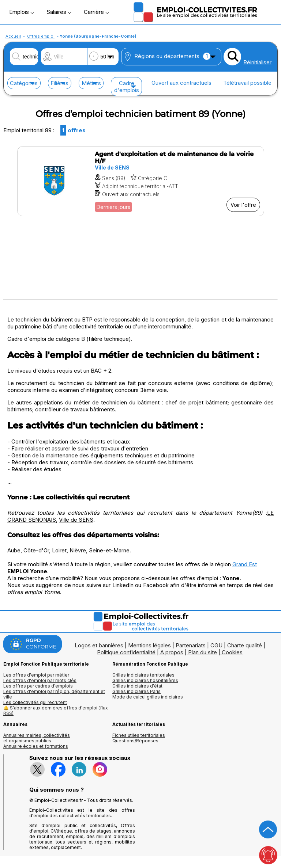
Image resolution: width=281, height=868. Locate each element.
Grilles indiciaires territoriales (143, 675)
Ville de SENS (76, 520)
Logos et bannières (99, 645)
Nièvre (78, 550)
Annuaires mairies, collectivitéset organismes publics (37, 738)
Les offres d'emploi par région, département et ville (54, 694)
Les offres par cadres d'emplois (38, 686)
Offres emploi (41, 36)
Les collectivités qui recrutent (35, 702)
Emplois (22, 12)
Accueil (13, 36)
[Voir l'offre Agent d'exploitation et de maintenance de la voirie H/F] (141, 181)
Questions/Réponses (135, 741)
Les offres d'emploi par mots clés (40, 680)
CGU (216, 645)
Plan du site (203, 652)
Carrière (96, 12)
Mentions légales (149, 645)
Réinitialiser (257, 62)
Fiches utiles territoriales (139, 735)
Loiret (59, 550)
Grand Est (245, 564)
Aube (14, 550)
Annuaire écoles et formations (36, 746)
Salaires (59, 12)
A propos (172, 652)
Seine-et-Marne (109, 550)
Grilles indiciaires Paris (136, 691)
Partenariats (191, 645)
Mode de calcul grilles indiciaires (148, 697)
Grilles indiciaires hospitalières (145, 680)
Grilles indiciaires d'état (137, 686)
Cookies (232, 652)
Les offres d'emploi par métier (36, 675)
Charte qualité (245, 645)
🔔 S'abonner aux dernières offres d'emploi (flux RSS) (56, 711)
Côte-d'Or (36, 550)
